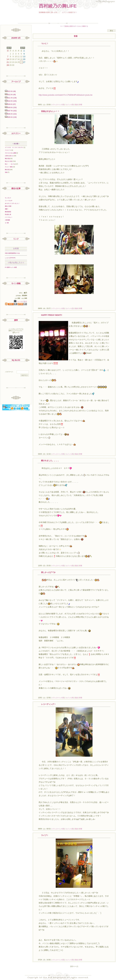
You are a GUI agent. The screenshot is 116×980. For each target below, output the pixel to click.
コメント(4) (69, 698)
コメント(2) (69, 308)
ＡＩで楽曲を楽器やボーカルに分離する (74, 26)
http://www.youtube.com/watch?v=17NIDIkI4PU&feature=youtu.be (66, 95)
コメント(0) (69, 105)
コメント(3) (69, 454)
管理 (81, 105)
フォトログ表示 (20, 302)
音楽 (76, 105)
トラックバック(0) (58, 105)
